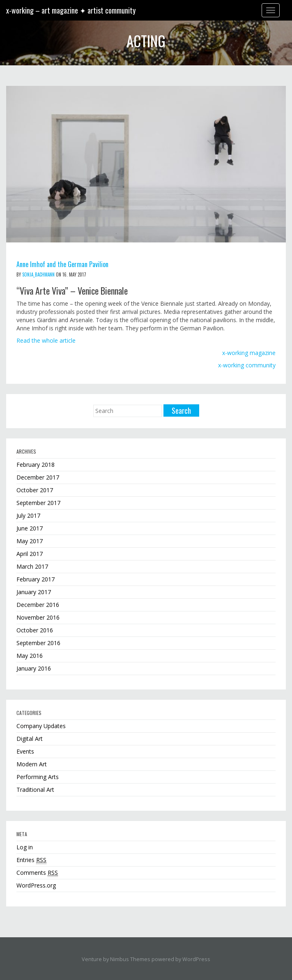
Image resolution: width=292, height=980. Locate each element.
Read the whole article (46, 340)
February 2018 (36, 465)
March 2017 (32, 566)
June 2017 (30, 528)
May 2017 (30, 541)
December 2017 (38, 477)
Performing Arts (38, 777)
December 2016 (38, 605)
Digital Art (30, 739)
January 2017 (34, 592)
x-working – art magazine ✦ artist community (71, 10)
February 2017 (36, 579)
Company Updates (41, 726)
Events (25, 751)
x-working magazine (249, 353)
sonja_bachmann (38, 274)
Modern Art (32, 764)
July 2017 (28, 515)
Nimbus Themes (130, 959)
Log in (25, 847)
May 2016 (30, 656)
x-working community (247, 365)
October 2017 (35, 490)
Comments (37, 873)
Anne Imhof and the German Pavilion (62, 264)
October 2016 (35, 630)
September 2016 (38, 643)
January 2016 (34, 668)
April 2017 (30, 554)
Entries (31, 860)
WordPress (196, 959)
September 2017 (38, 503)
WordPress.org (36, 885)
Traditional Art (35, 790)
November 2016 (38, 617)
